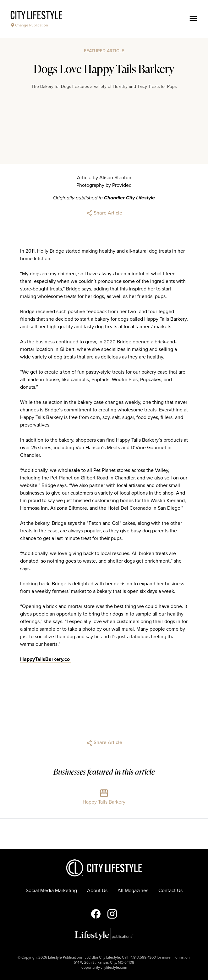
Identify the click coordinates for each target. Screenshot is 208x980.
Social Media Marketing (51, 891)
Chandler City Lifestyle (129, 198)
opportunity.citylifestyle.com (104, 967)
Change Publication (29, 25)
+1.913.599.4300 (142, 957)
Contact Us (170, 891)
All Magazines (133, 891)
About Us (97, 891)
